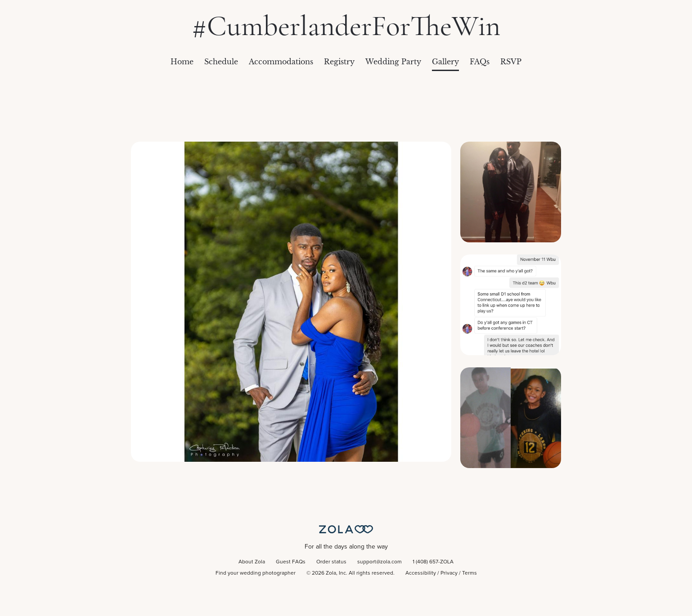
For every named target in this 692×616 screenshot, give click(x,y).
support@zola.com (380, 562)
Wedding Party (393, 62)
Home (182, 62)
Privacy (449, 573)
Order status (331, 562)
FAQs (480, 62)
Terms (470, 573)
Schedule (221, 62)
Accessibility (421, 573)
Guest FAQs (291, 562)
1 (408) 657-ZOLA (433, 562)
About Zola (252, 562)
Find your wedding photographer (256, 573)
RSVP (511, 62)
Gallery (445, 62)
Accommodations (281, 62)
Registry (339, 62)
